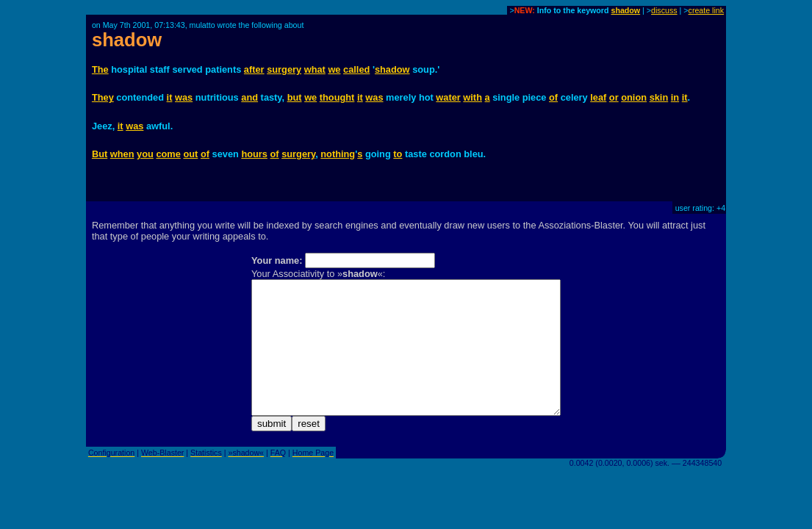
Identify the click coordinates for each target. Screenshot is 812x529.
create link (707, 10)
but (295, 97)
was (184, 97)
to (398, 154)
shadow (625, 10)
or (614, 97)
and (249, 97)
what (315, 69)
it (170, 97)
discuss (664, 10)
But (100, 154)
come (168, 154)
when (122, 154)
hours (254, 154)
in (675, 97)
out (190, 154)
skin (659, 97)
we (334, 69)
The (100, 69)
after (254, 69)
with (473, 97)
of (553, 97)
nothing (338, 154)
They (103, 97)
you (145, 154)
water (448, 97)
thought (337, 97)
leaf (598, 97)
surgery (284, 69)
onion (634, 97)
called (356, 69)
